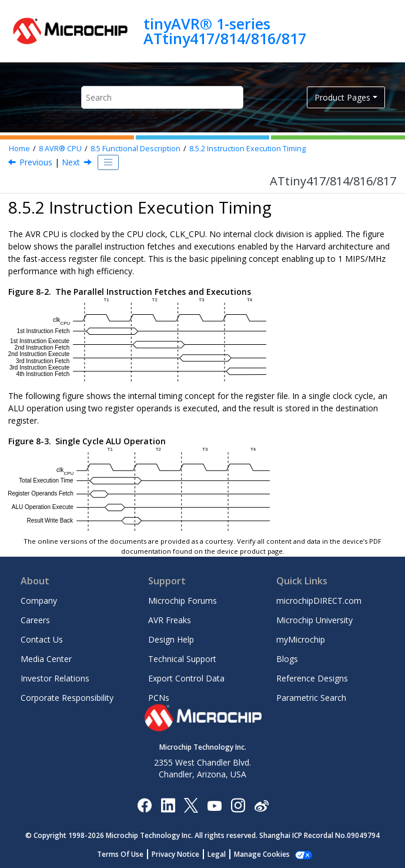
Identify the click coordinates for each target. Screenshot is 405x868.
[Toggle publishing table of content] (108, 162)
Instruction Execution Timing (247, 149)
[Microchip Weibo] (261, 805)
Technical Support (182, 659)
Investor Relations (55, 678)
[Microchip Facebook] (144, 805)
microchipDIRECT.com (319, 601)
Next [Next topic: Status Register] (71, 162)
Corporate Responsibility (67, 698)
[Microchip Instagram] (238, 805)
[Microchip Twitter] (191, 805)
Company (39, 601)
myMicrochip (301, 639)
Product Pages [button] (342, 97)
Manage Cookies (262, 854)
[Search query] (162, 97)
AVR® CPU (60, 149)
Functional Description (135, 149)
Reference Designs (312, 678)
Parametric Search (311, 698)
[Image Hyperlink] (214, 805)
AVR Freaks (170, 620)
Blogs (287, 659)
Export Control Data (186, 678)
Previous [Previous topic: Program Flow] (36, 162)
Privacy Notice (175, 854)
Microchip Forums (183, 601)
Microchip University (314, 620)
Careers (35, 620)
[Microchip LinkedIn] (168, 805)
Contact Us (42, 639)
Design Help (171, 639)
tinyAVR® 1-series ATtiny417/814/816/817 (225, 31)
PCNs (159, 698)
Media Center (46, 659)
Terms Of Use (120, 854)
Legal (217, 854)
